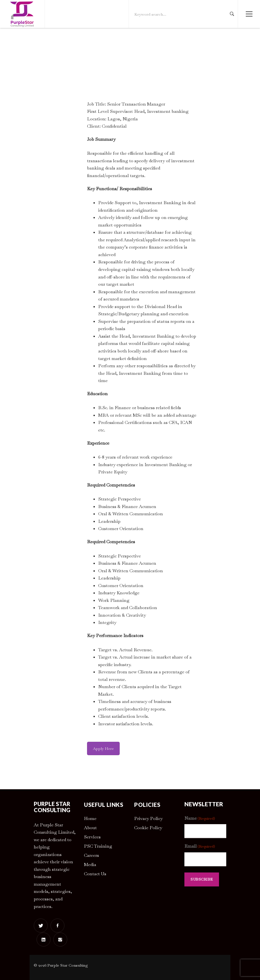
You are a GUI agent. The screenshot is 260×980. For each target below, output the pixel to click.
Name (200, 818)
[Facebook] (57, 926)
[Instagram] (60, 940)
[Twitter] (41, 926)
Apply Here (103, 748)
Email (200, 846)
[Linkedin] (44, 940)
